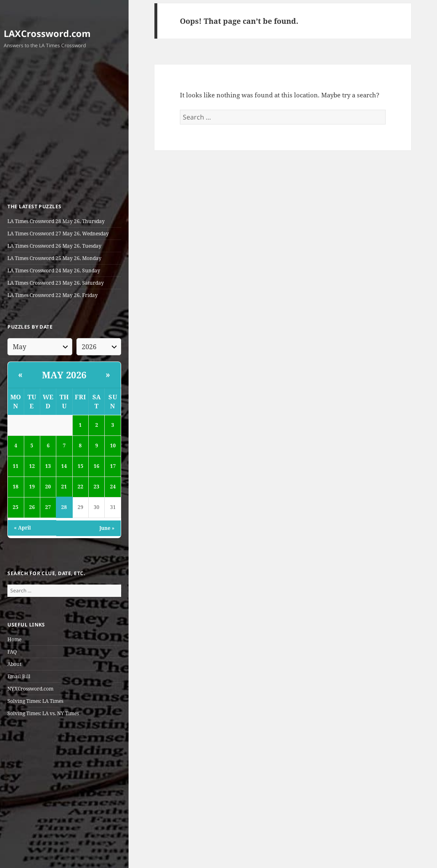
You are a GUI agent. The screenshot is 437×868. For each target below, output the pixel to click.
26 (32, 507)
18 (16, 487)
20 (48, 487)
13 (48, 466)
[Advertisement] (64, 127)
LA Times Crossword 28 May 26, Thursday (56, 221)
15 (80, 466)
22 (80, 487)
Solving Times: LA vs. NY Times (43, 713)
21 (64, 487)
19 (32, 487)
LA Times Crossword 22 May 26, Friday (53, 295)
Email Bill (19, 676)
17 (113, 466)
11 (16, 466)
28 (64, 507)
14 (64, 466)
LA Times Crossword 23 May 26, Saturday (56, 283)
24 (113, 487)
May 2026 (64, 375)
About (14, 664)
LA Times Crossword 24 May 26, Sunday (54, 271)
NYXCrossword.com (30, 689)
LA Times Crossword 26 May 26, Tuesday (54, 246)
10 (113, 446)
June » (107, 528)
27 (48, 507)
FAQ (12, 652)
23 (97, 487)
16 (97, 466)
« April (22, 528)
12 (32, 466)
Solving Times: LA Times (35, 701)
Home (14, 639)
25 (16, 507)
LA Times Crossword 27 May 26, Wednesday (58, 234)
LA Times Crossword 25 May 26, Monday (54, 258)
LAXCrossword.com (47, 33)
